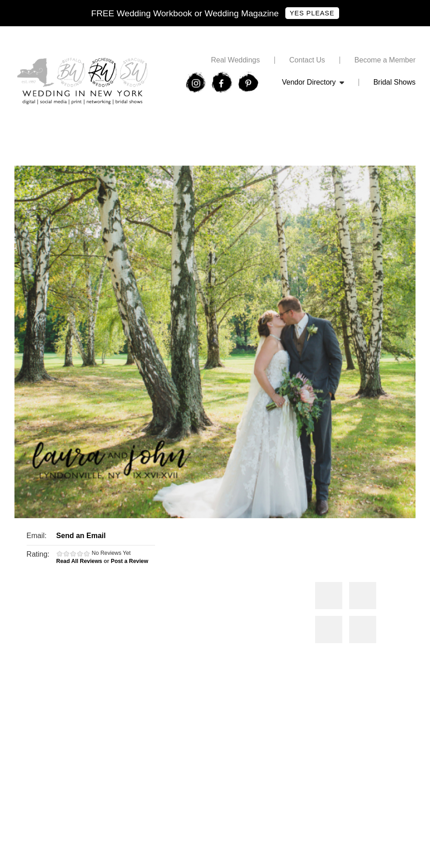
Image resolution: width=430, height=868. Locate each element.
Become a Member (385, 60)
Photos (329, 596)
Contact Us (307, 60)
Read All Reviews (79, 561)
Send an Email (81, 536)
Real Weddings (235, 60)
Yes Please (312, 13)
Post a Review (130, 561)
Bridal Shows (395, 82)
